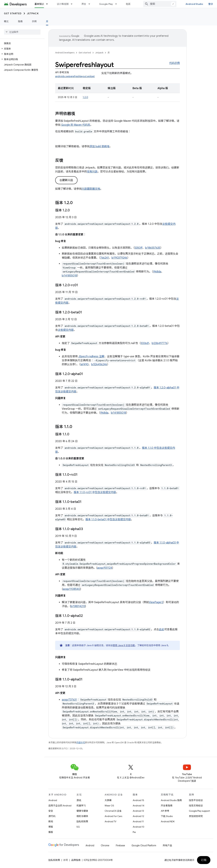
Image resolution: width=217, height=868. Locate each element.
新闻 (51, 821)
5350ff (138, 248)
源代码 (52, 816)
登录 (211, 4)
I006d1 (145, 343)
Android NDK (168, 821)
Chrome (105, 845)
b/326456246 (99, 364)
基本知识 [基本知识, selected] (39, 4)
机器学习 (81, 806)
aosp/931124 (105, 568)
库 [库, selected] (47, 21)
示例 (34, 21)
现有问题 (92, 172)
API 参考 (165, 811)
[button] (22, 49)
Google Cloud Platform (144, 845)
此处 (162, 629)
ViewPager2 (156, 602)
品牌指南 (76, 860)
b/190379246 (119, 258)
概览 (6, 21)
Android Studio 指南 (171, 800)
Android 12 (138, 816)
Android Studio (194, 4)
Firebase (120, 845)
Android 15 (138, 800)
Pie (134, 832)
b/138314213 (78, 606)
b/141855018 (69, 276)
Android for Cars (113, 816)
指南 (20, 21)
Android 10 (138, 827)
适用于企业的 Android (60, 806)
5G (78, 827)
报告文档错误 (196, 806)
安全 (51, 811)
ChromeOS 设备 (113, 811)
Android (53, 800)
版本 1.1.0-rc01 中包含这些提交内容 (95, 492)
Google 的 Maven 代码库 (76, 125)
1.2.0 (85, 97)
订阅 (204, 860)
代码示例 (175, 63)
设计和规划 (63, 4)
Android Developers (65, 53)
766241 (105, 258)
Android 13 (138, 811)
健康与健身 (82, 811)
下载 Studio (167, 816)
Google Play (106, 4)
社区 (128, 4)
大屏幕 (108, 800)
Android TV (110, 821)
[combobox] (160, 4)
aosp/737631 (69, 700)
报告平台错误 (196, 800)
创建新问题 (66, 180)
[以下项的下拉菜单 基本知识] (48, 4)
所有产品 (167, 845)
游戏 (79, 800)
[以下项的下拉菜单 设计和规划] (73, 4)
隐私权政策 (82, 821)
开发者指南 (167, 806)
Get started (13, 13)
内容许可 (81, 743)
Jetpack (33, 13)
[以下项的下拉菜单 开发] (91, 4)
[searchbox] (22, 32)
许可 (66, 860)
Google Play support (199, 811)
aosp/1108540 (71, 589)
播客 (51, 832)
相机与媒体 (82, 816)
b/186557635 (153, 248)
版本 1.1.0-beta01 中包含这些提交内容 (108, 519)
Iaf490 (84, 364)
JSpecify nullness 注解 (91, 356)
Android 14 (138, 806)
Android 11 (138, 821)
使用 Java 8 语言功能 (124, 645)
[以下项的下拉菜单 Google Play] (118, 4)
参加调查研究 (196, 816)
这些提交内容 (66, 330)
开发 (84, 4)
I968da (157, 272)
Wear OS (109, 806)
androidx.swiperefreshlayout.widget (75, 76)
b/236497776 (160, 343)
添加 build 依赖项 (99, 146)
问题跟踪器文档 (91, 189)
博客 (51, 827)
